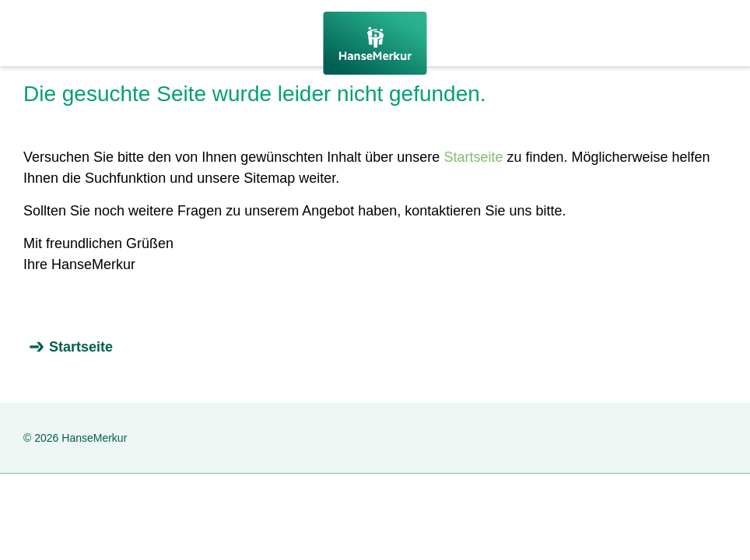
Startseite (473, 157)
